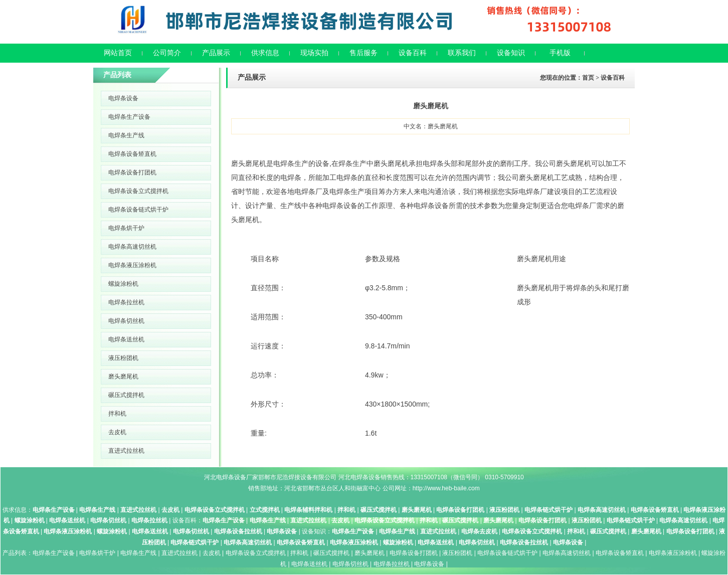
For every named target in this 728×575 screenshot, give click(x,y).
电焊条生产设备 (129, 117)
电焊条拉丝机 (126, 302)
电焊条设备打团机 (132, 172)
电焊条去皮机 (479, 531)
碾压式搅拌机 (126, 395)
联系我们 (462, 53)
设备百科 (413, 53)
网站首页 (118, 53)
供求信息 (265, 53)
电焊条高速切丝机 (132, 247)
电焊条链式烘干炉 (549, 510)
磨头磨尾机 (123, 376)
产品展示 (216, 53)
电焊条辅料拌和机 (308, 510)
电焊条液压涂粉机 (132, 265)
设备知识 (511, 53)
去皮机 (117, 432)
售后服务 (363, 53)
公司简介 (167, 53)
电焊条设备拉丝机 (238, 531)
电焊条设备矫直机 (132, 154)
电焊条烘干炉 (126, 228)
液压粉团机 (123, 358)
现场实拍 (314, 53)
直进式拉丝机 (126, 451)
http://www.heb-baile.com (446, 488)
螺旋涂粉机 (123, 284)
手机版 (560, 53)
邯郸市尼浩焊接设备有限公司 (297, 477)
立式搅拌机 (265, 510)
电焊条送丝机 (126, 339)
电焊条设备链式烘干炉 (138, 210)
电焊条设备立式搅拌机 (138, 191)
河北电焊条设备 (225, 477)
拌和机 (117, 414)
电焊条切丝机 (126, 321)
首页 (588, 78)
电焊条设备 (123, 98)
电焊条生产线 (126, 135)
